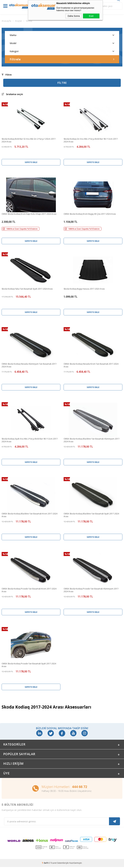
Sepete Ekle (31, 162)
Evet (91, 16)
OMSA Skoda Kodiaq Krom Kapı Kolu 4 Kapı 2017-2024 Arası (29, 214)
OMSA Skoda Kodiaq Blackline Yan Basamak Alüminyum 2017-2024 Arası (92, 440)
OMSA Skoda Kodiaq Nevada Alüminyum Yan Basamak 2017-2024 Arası (29, 365)
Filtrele (62, 59)
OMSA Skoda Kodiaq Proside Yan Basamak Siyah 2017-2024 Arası (29, 665)
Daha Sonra (74, 16)
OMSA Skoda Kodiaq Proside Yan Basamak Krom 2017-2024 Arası (29, 590)
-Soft (45, 864)
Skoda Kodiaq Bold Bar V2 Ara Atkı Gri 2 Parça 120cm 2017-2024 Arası (29, 140)
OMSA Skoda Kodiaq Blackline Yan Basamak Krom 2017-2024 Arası (29, 515)
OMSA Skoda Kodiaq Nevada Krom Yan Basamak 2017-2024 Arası (91, 365)
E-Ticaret (53, 864)
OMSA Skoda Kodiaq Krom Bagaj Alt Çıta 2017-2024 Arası (90, 214)
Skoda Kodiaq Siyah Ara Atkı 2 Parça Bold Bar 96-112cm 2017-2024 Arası (30, 440)
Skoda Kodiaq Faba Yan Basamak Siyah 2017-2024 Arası (27, 289)
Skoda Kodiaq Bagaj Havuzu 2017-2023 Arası (84, 289)
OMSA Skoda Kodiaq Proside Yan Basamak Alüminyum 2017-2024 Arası (91, 590)
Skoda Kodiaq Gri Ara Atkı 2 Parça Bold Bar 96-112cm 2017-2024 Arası (91, 140)
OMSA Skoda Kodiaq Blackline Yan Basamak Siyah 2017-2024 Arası (91, 515)
